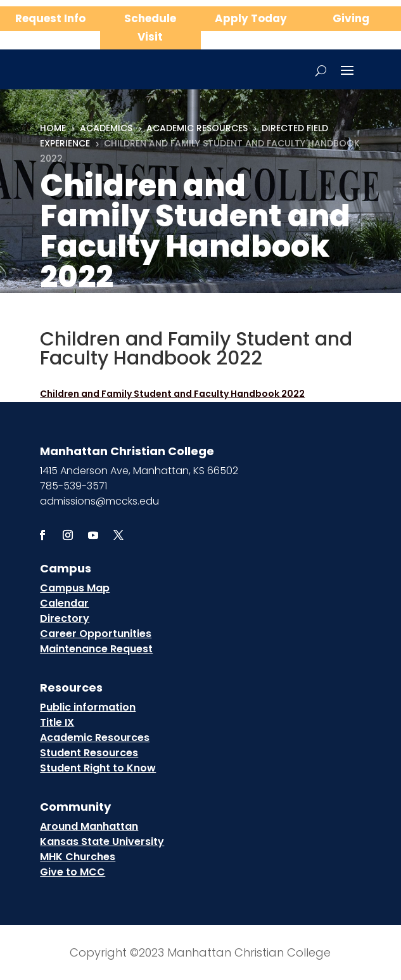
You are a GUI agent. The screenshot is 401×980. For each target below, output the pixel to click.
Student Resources (89, 753)
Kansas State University (102, 841)
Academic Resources (95, 738)
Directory (65, 618)
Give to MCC (73, 872)
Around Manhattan (89, 826)
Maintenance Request (96, 649)
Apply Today (251, 18)
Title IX (57, 722)
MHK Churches (78, 857)
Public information (88, 707)
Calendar (64, 603)
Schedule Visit (150, 28)
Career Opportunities (96, 634)
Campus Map (75, 588)
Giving (351, 18)
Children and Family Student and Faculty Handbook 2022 (172, 394)
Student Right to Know (98, 768)
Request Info (50, 18)
